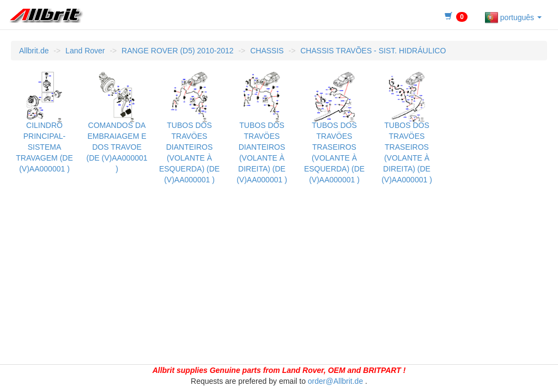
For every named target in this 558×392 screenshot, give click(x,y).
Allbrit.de (34, 51)
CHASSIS (267, 51)
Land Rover (85, 51)
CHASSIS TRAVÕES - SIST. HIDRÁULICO (373, 51)
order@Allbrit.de (335, 381)
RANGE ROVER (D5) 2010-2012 (177, 51)
